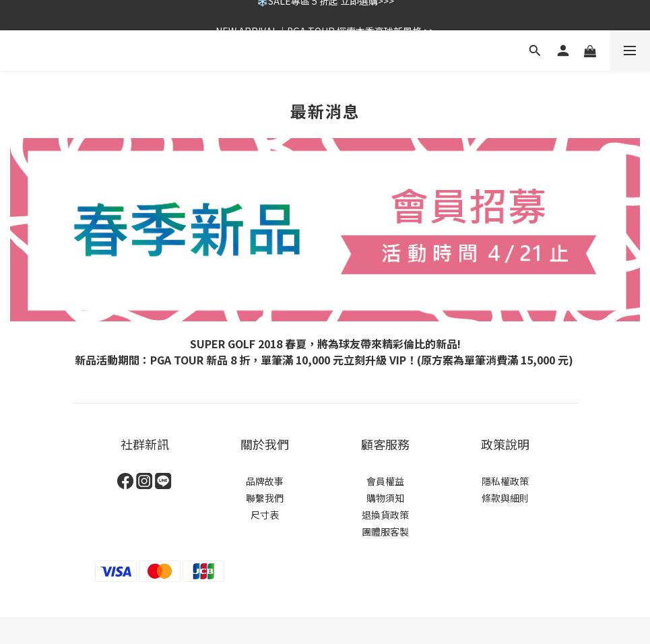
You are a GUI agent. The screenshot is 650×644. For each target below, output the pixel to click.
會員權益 (385, 481)
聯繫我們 (265, 498)
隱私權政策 (505, 481)
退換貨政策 (385, 515)
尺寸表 (265, 515)
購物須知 (385, 498)
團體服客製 (385, 532)
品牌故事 (265, 481)
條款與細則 (505, 498)
